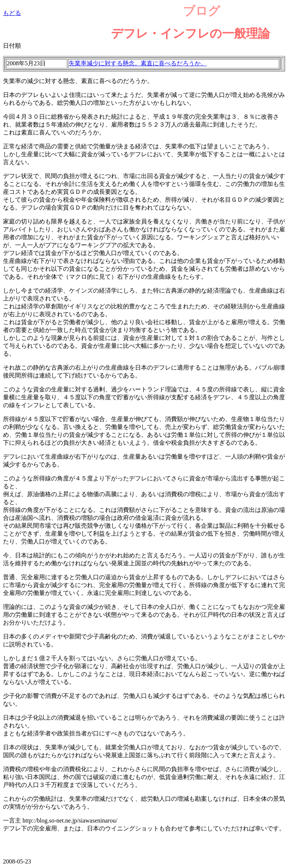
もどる (12, 13)
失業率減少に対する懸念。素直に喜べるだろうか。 (138, 63)
